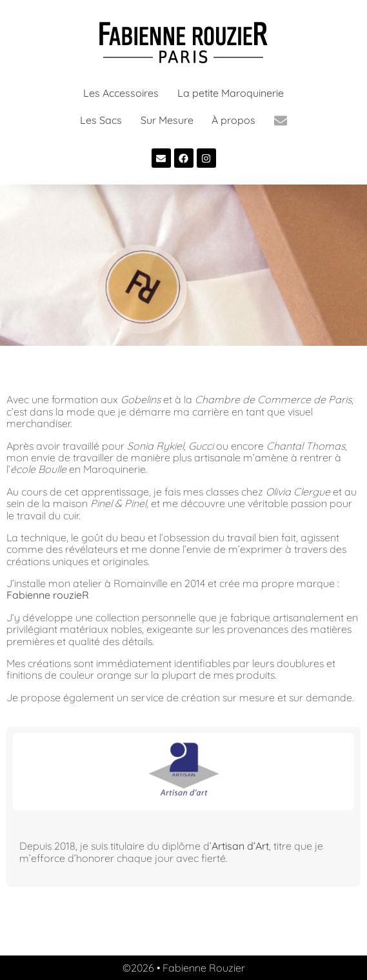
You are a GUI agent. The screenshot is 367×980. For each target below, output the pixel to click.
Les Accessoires (121, 93)
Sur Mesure (167, 120)
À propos (233, 120)
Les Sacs (101, 120)
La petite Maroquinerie (231, 93)
